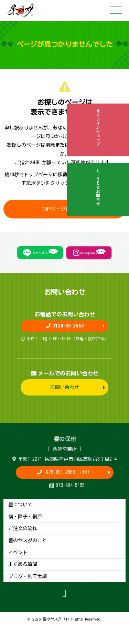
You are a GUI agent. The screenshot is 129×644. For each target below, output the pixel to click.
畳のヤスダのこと (28, 540)
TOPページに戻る (65, 209)
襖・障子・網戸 (25, 517)
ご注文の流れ (23, 528)
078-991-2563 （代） (68, 472)
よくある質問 (23, 564)
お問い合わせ (65, 387)
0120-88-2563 (65, 326)
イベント (18, 553)
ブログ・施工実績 (28, 576)
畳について (20, 505)
